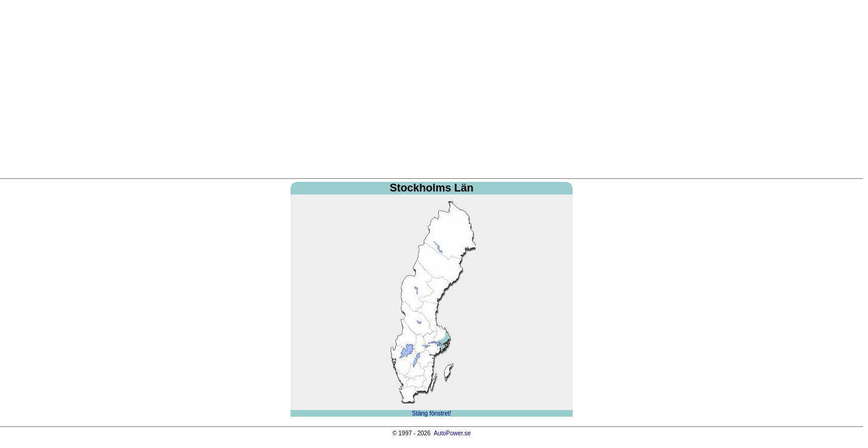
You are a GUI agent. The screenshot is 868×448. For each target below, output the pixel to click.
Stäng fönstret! (431, 413)
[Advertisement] (432, 91)
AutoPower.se (452, 433)
